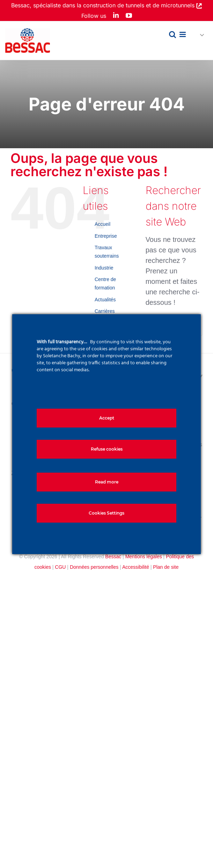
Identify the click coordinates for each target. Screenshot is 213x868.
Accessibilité (136, 567)
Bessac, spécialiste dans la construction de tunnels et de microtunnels (104, 5)
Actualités (105, 300)
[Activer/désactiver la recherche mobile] (172, 34)
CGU (60, 567)
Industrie (104, 268)
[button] (199, 35)
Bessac (113, 557)
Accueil (102, 224)
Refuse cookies (107, 449)
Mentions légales (144, 557)
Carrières (105, 311)
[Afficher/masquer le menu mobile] (183, 34)
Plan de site (166, 567)
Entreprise (106, 236)
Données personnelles (94, 567)
